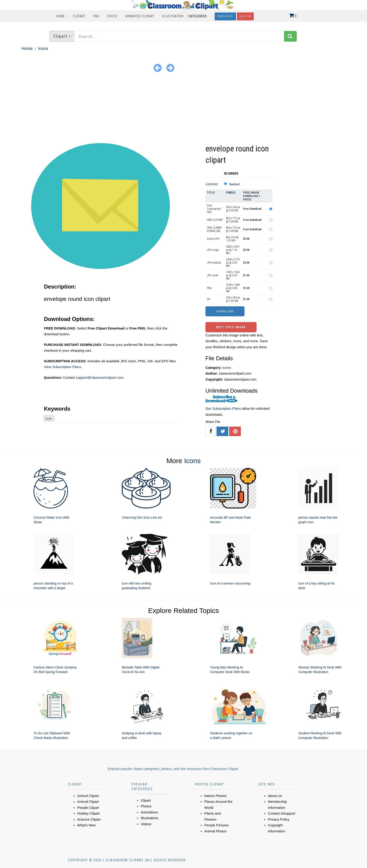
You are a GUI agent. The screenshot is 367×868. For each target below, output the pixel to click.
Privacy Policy (279, 819)
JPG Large (213, 250)
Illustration (173, 16)
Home (61, 16)
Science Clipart (89, 819)
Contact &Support (281, 813)
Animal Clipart (88, 802)
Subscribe (225, 16)
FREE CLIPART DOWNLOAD (214, 229)
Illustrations (150, 818)
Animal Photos (216, 831)
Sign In (245, 16)
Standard (234, 184)
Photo (112, 16)
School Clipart (88, 796)
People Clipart (88, 808)
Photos (146, 806)
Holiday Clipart (89, 813)
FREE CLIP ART (215, 220)
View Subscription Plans (63, 367)
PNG (96, 16)
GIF (209, 299)
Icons (43, 49)
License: (212, 184)
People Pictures (216, 825)
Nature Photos (215, 796)
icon (49, 418)
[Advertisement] (183, 108)
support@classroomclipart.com (100, 377)
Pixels (231, 192)
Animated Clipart (140, 16)
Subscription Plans (226, 408)
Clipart (79, 16)
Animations (149, 812)
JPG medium (214, 263)
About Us (275, 796)
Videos (146, 824)
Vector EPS (213, 239)
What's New (86, 825)
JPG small (213, 275)
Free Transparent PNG (214, 209)
